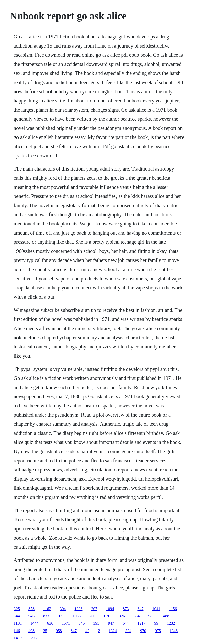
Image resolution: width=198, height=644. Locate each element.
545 (81, 623)
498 (31, 631)
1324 (113, 631)
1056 (77, 616)
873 (126, 609)
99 (156, 623)
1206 (78, 609)
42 (87, 631)
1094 (110, 609)
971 (61, 616)
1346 (174, 631)
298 (34, 638)
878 (31, 609)
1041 (156, 609)
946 (31, 616)
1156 (173, 609)
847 (74, 631)
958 (59, 631)
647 (140, 609)
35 (45, 631)
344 (17, 616)
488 (166, 616)
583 (151, 616)
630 (50, 623)
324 (128, 631)
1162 (47, 609)
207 (94, 609)
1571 (66, 623)
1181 (18, 623)
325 (17, 609)
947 (111, 623)
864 (137, 616)
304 (63, 609)
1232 (171, 623)
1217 (141, 623)
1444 (34, 623)
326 (122, 616)
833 (46, 616)
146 (17, 631)
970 (143, 631)
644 (126, 623)
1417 (18, 638)
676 (107, 616)
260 (92, 616)
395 (96, 623)
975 (158, 631)
